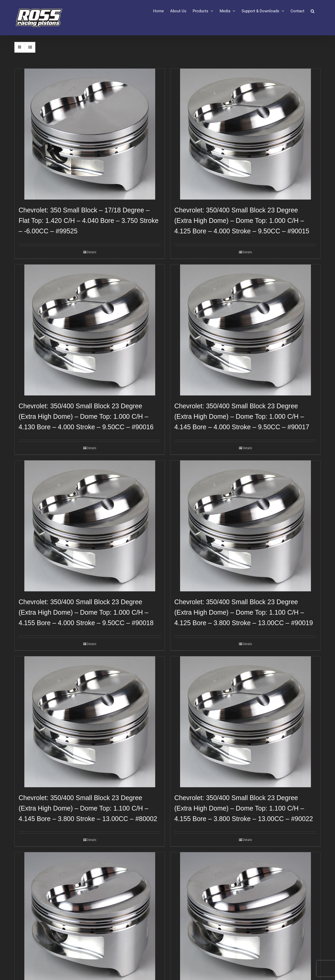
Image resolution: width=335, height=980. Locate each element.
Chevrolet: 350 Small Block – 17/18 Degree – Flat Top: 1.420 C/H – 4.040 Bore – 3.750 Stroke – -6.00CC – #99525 (89, 221)
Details (92, 252)
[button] (312, 11)
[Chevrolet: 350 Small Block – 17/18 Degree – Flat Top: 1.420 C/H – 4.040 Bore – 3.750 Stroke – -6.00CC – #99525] (90, 134)
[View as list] (30, 47)
